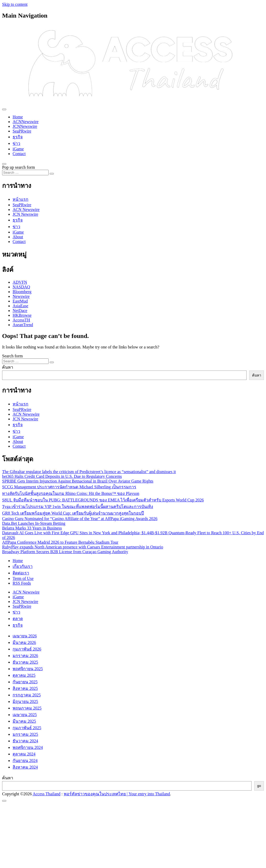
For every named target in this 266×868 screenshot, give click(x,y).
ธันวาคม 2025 (25, 662)
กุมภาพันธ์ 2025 (27, 728)
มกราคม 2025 (25, 734)
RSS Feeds (22, 583)
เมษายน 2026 (25, 636)
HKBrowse (22, 315)
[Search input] (25, 173)
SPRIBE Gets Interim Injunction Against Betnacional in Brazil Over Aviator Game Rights (78, 481)
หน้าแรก (20, 199)
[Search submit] (52, 174)
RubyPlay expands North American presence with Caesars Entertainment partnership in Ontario (83, 547)
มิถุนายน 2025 (25, 702)
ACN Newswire (26, 210)
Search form (12, 356)
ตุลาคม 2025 (24, 675)
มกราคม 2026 (25, 656)
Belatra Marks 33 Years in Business (32, 528)
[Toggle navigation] (4, 109)
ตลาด (18, 619)
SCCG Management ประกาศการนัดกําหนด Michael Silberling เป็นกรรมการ (69, 487)
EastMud (20, 301)
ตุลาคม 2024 (24, 754)
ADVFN (20, 282)
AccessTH (21, 320)
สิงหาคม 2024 (25, 767)
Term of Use (23, 578)
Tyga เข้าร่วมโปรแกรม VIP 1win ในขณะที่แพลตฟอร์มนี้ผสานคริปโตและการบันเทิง (78, 507)
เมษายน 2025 (25, 715)
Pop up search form (19, 167)
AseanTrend (23, 325)
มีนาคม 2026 (24, 642)
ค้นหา (8, 367)
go (259, 786)
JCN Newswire (25, 214)
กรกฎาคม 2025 (27, 695)
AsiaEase (20, 306)
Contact (19, 154)
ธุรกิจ (18, 137)
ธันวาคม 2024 (25, 741)
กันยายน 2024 (25, 761)
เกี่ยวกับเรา (23, 566)
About (18, 237)
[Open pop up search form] (4, 164)
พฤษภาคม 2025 (27, 708)
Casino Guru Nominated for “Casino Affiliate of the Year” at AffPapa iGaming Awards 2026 (80, 519)
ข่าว (16, 143)
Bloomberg (22, 292)
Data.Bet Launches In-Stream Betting (34, 523)
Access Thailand (46, 794)
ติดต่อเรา (21, 573)
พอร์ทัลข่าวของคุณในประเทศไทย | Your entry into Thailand (117, 794)
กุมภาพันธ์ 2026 (27, 649)
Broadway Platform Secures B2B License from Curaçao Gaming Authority (65, 552)
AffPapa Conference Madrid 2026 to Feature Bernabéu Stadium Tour (60, 542)
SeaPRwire (22, 131)
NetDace (20, 311)
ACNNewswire (26, 122)
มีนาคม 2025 (24, 721)
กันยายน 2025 (25, 682)
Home (18, 117)
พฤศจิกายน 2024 (28, 747)
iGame (18, 149)
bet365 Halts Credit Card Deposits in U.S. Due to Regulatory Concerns (62, 476)
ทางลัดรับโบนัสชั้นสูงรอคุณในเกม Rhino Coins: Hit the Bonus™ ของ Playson (71, 493)
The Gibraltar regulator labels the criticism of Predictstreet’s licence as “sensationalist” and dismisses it (89, 472)
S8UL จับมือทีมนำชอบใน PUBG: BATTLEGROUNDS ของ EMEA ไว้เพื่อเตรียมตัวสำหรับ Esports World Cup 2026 (103, 500)
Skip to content (15, 4)
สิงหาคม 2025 (25, 688)
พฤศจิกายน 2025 (28, 669)
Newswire (21, 296)
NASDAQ (21, 287)
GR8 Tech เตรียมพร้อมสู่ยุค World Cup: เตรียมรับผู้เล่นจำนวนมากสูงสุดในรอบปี (73, 513)
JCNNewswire (25, 126)
